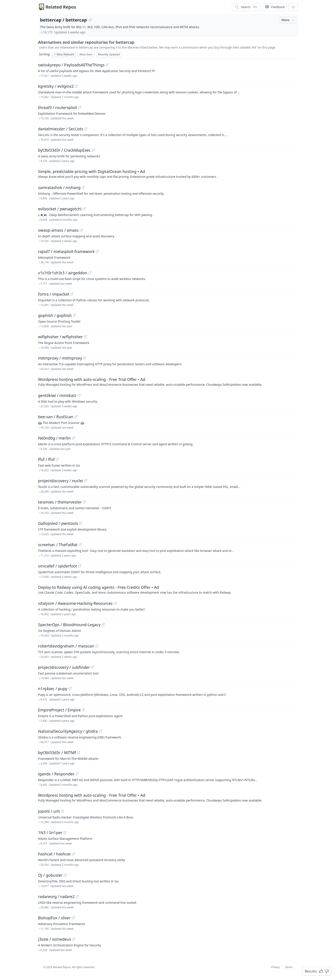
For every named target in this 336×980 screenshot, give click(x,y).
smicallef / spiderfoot (58, 566)
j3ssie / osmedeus (55, 939)
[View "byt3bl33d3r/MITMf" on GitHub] (79, 753)
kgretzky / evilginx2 (56, 86)
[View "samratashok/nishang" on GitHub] (83, 187)
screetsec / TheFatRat (58, 545)
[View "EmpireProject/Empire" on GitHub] (83, 710)
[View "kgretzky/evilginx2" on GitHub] (76, 86)
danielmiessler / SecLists (61, 129)
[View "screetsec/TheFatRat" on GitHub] (80, 545)
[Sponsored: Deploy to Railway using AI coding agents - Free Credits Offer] (168, 589)
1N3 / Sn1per (50, 833)
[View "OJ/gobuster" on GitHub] (65, 875)
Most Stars (86, 54)
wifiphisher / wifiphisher (61, 337)
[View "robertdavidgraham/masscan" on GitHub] (97, 646)
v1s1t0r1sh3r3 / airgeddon (63, 273)
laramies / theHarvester (60, 502)
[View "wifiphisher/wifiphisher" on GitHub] (85, 337)
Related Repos (61, 7)
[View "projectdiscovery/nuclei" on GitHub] (86, 481)
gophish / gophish (55, 315)
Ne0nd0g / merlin (55, 438)
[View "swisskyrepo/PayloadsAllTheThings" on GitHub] (107, 65)
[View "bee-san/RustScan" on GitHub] (76, 417)
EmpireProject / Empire (59, 710)
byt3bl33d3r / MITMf (57, 753)
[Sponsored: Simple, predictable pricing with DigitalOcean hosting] (168, 174)
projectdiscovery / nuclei (61, 481)
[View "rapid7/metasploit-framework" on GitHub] (97, 251)
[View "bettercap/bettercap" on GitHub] (90, 20)
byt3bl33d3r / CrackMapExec (65, 150)
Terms (289, 967)
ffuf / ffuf (46, 459)
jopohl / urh (49, 811)
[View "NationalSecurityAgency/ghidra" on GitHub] (101, 731)
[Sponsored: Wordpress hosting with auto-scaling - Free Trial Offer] (168, 382)
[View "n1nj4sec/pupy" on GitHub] (70, 689)
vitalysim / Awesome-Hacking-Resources (75, 603)
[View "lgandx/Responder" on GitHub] (77, 774)
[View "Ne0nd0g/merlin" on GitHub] (73, 438)
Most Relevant (64, 54)
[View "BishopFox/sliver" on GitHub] (73, 918)
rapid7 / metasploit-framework (66, 251)
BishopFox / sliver (54, 918)
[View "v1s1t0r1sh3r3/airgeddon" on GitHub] (90, 273)
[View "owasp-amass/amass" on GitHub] (81, 230)
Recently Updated (109, 54)
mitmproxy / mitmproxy (60, 358)
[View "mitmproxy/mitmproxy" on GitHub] (85, 358)
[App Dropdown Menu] (293, 7)
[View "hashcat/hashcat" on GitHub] (73, 854)
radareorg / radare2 (57, 896)
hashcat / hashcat (54, 854)
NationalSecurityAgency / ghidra (68, 731)
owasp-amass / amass (58, 230)
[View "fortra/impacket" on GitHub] (72, 294)
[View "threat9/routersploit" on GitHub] (80, 107)
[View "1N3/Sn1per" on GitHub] (65, 833)
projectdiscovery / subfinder (64, 667)
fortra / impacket (54, 294)
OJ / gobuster (50, 875)
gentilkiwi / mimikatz (57, 395)
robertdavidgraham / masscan (66, 646)
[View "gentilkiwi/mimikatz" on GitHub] (79, 395)
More (288, 20)
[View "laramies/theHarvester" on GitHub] (84, 502)
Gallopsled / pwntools (58, 523)
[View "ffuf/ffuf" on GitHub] (57, 459)
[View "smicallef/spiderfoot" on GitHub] (80, 566)
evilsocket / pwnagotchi (60, 209)
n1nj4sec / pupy (53, 689)
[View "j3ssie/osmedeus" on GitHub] (74, 939)
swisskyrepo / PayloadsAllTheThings (71, 65)
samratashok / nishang (59, 187)
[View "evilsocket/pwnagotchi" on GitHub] (84, 209)
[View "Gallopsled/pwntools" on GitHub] (81, 523)
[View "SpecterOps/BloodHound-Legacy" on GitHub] (103, 625)
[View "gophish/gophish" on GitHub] (74, 315)
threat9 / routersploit (58, 107)
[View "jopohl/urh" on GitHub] (63, 811)
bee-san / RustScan (56, 417)
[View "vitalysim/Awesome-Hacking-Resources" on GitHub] (115, 603)
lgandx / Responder (56, 774)
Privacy (275, 967)
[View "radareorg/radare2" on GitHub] (77, 896)
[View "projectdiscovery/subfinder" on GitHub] (92, 667)
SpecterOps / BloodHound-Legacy (69, 625)
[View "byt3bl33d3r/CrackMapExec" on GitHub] (93, 150)
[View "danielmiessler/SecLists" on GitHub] (86, 129)
